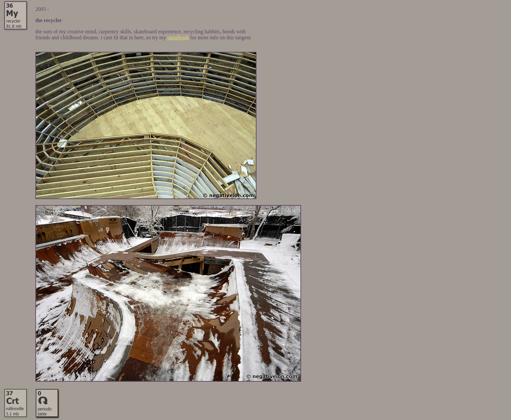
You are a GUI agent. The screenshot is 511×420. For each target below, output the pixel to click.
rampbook (178, 37)
